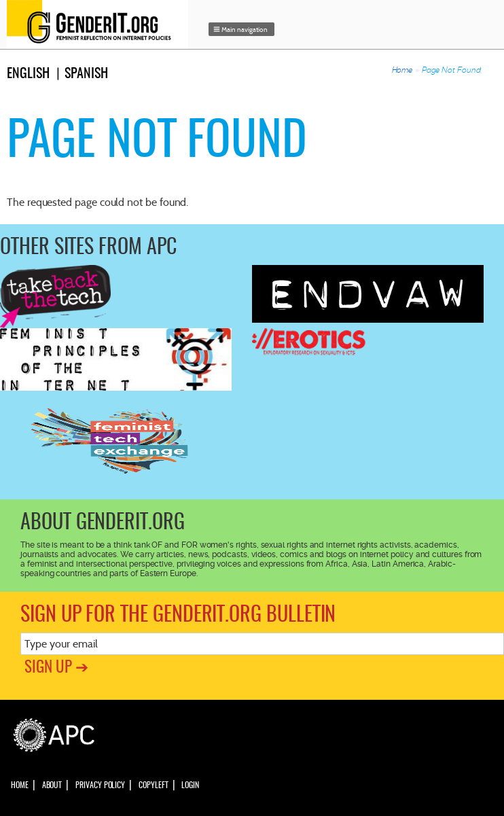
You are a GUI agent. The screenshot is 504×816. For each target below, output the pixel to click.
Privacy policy (100, 785)
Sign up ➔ (56, 668)
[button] (242, 29)
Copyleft (153, 785)
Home (402, 70)
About (52, 785)
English (28, 74)
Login (190, 785)
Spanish (86, 74)
